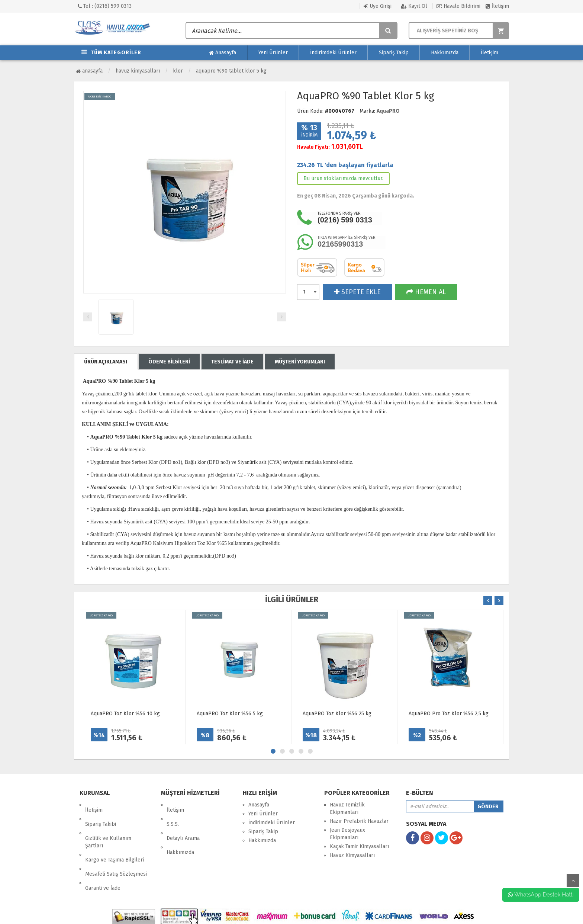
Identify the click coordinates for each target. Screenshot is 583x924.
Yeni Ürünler (273, 53)
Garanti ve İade (103, 857)
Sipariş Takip (394, 53)
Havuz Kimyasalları (138, 71)
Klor (178, 71)
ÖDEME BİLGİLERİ (169, 362)
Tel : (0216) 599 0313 (105, 6)
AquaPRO (388, 111)
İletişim (497, 6)
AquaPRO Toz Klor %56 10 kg (125, 714)
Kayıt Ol (414, 6)
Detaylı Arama (183, 823)
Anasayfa (223, 53)
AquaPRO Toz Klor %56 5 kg (230, 714)
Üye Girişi (378, 6)
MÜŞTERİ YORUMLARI (300, 362)
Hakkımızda (445, 53)
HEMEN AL (426, 292)
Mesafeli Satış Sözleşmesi (116, 848)
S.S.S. (173, 814)
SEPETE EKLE (357, 292)
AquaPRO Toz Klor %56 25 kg (337, 714)
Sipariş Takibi (101, 814)
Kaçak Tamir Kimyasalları (359, 846)
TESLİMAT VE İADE (232, 362)
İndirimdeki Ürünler (333, 53)
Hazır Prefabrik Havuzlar (359, 821)
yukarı (573, 880)
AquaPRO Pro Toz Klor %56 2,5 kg (449, 714)
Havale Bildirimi (458, 6)
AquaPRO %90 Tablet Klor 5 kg (231, 71)
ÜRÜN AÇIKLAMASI (106, 362)
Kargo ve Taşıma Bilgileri (115, 839)
